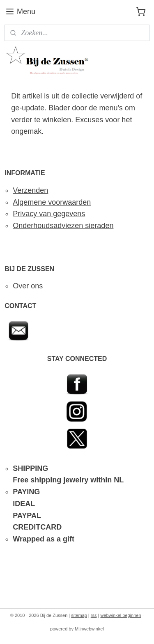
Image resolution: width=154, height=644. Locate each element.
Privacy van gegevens (49, 214)
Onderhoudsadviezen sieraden (63, 226)
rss (94, 615)
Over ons (28, 286)
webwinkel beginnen (121, 615)
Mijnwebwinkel (89, 629)
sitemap (79, 615)
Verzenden (30, 190)
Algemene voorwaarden (52, 202)
